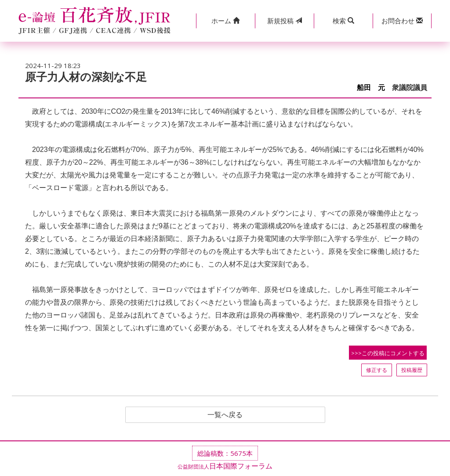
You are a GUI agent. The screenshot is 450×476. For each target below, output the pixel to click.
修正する (377, 370)
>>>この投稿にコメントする (388, 353)
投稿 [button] (285, 21)
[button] (225, 21)
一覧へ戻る (225, 415)
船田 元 (371, 88)
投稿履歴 (412, 370)
